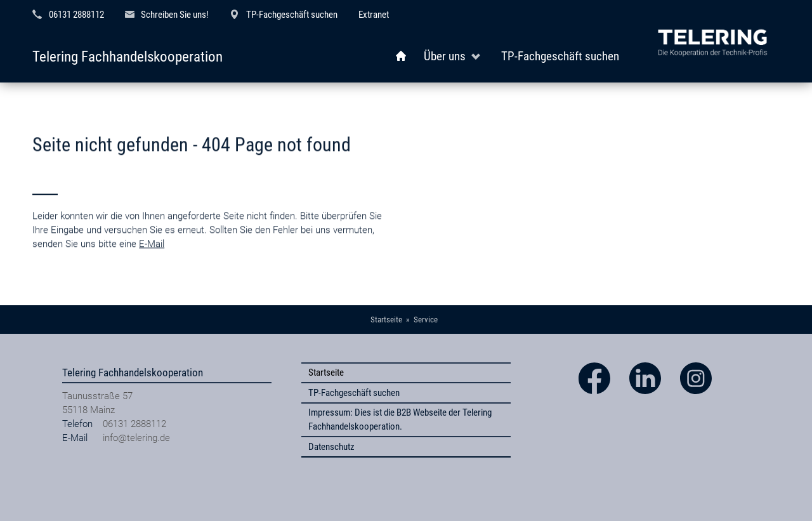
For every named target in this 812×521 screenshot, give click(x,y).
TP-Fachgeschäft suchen (292, 15)
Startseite (326, 373)
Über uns (445, 56)
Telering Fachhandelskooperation (128, 57)
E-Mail (152, 258)
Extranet (374, 15)
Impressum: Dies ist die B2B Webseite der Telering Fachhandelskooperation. (400, 419)
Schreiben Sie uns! (175, 15)
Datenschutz (331, 447)
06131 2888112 (76, 15)
